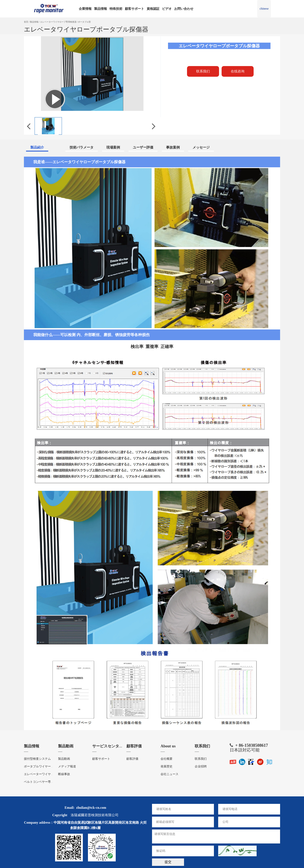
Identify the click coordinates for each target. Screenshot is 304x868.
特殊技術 (116, 9)
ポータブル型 (84, 22)
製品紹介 (37, 147)
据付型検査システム (37, 758)
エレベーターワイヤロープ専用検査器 (58, 22)
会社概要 (167, 758)
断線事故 (64, 773)
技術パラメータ (82, 147)
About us (169, 746)
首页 (26, 22)
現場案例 (113, 147)
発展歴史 (167, 765)
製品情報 (101, 9)
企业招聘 (201, 765)
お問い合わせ (184, 9)
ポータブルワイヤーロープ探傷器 (46, 765)
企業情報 (85, 9)
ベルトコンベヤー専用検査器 (43, 781)
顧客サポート (134, 9)
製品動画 (67, 746)
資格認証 (153, 9)
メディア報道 (67, 765)
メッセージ (201, 147)
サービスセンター (109, 746)
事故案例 (173, 147)
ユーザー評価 (143, 147)
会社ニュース (170, 773)
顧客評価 (135, 746)
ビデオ (167, 9)
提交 (168, 861)
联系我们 (203, 746)
